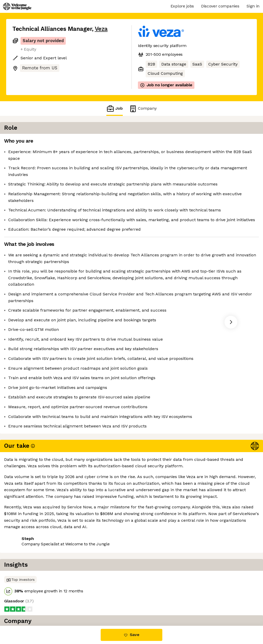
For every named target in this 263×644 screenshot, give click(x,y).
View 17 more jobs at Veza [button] (74, 604)
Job (115, 109)
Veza (101, 29)
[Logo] (17, 6)
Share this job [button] (26, 604)
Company (143, 109)
